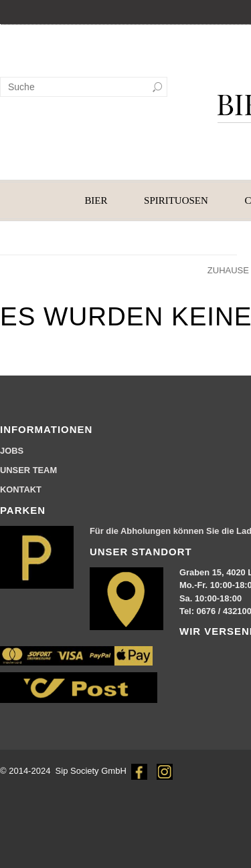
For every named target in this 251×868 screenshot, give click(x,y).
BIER (96, 200)
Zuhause (228, 270)
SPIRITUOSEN (176, 200)
